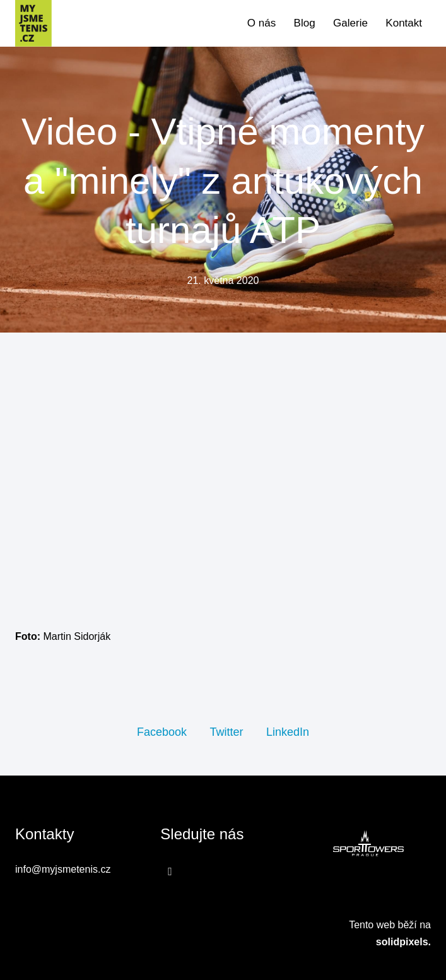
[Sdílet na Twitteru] (226, 731)
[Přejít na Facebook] (170, 871)
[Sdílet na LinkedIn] (288, 731)
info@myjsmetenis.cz (63, 869)
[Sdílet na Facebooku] (162, 731)
